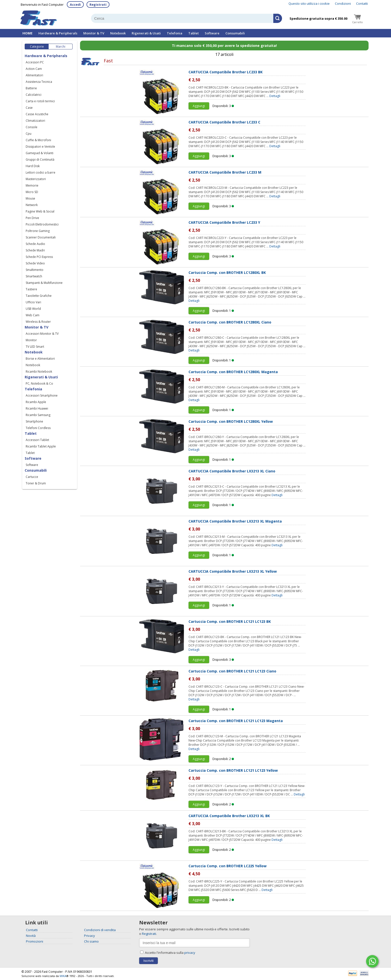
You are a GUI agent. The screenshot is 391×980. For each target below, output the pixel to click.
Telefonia (175, 33)
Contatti (362, 3)
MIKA (63, 976)
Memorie (32, 185)
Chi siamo (91, 941)
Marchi (61, 47)
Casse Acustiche (37, 114)
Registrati (98, 4)
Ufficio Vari (33, 302)
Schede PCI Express (39, 257)
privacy (190, 953)
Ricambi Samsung (38, 415)
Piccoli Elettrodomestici (42, 224)
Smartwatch (34, 276)
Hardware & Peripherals (58, 33)
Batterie (31, 88)
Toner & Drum (36, 483)
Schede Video (35, 263)
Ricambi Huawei (37, 408)
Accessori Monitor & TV (42, 334)
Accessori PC (35, 62)
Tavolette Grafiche (39, 296)
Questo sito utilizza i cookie (309, 3)
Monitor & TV (94, 33)
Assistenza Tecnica (39, 82)
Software (212, 33)
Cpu (29, 134)
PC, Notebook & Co (39, 383)
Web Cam (33, 315)
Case (29, 108)
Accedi (75, 4)
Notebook (118, 33)
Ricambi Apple (36, 402)
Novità (31, 936)
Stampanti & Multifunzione (44, 283)
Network (32, 205)
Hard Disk (33, 166)
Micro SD (32, 192)
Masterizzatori (36, 179)
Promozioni (35, 941)
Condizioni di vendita (100, 930)
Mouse (30, 198)
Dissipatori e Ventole (40, 147)
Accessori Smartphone (42, 395)
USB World (33, 309)
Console (32, 127)
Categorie (37, 47)
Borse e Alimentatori (40, 359)
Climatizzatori (35, 121)
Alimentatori (34, 75)
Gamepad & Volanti (40, 153)
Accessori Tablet (37, 440)
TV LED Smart (35, 347)
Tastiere (31, 289)
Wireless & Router (38, 322)
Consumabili (235, 33)
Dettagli (275, 96)
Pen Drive (32, 218)
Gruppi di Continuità (40, 160)
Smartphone (34, 421)
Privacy (90, 936)
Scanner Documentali (41, 237)
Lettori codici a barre (41, 172)
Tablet (194, 33)
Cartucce (32, 477)
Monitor (31, 340)
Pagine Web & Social (40, 211)
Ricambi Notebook (39, 372)
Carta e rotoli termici (40, 101)
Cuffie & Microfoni (38, 140)
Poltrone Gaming (38, 231)
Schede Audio (35, 244)
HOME (27, 33)
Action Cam (34, 69)
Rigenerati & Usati (146, 33)
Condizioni (343, 3)
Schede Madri (35, 250)
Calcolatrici (34, 95)
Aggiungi (199, 106)
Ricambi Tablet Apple (41, 446)
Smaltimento (35, 270)
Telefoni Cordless (38, 428)
